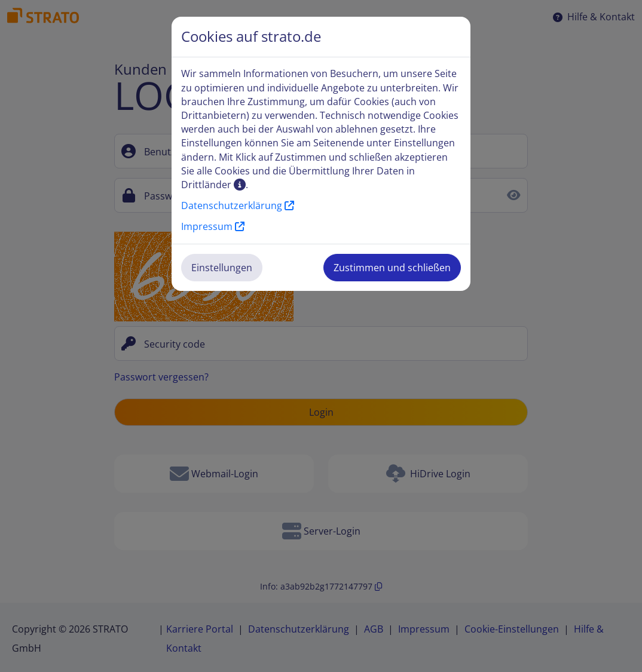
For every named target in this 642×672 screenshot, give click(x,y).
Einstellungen (222, 268)
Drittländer (213, 185)
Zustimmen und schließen (392, 268)
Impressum (213, 226)
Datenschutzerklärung (238, 205)
